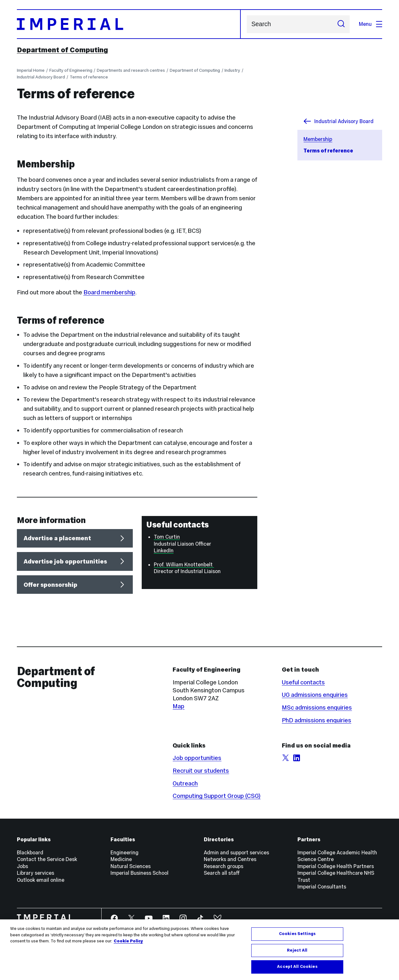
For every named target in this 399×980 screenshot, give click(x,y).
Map (178, 706)
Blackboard (30, 852)
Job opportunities (197, 758)
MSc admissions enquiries (317, 707)
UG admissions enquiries (315, 695)
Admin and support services (236, 852)
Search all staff (222, 873)
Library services (36, 873)
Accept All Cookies (297, 967)
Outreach (185, 783)
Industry (232, 70)
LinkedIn (164, 550)
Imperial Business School (139, 873)
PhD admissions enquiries (317, 720)
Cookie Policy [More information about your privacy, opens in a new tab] (128, 941)
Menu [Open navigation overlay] (370, 24)
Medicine (121, 859)
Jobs (22, 866)
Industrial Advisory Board (41, 77)
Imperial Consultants (322, 887)
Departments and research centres (131, 70)
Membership (318, 139)
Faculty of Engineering (71, 70)
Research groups (224, 866)
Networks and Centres (230, 859)
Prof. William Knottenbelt (184, 564)
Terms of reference (89, 77)
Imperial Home (31, 70)
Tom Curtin (167, 537)
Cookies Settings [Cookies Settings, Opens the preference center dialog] (297, 934)
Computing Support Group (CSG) (217, 796)
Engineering (125, 852)
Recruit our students (201, 771)
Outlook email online (41, 880)
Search (247, 24)
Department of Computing (62, 50)
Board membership (109, 292)
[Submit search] (341, 24)
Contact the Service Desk (47, 859)
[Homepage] (129, 24)
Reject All (297, 950)
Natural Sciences (131, 866)
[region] (199, 950)
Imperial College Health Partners (336, 866)
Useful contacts (303, 682)
